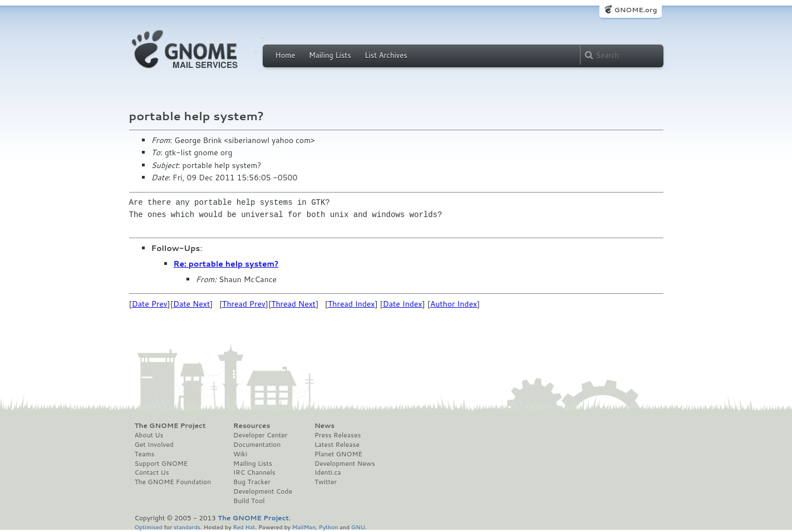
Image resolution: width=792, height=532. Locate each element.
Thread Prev (244, 304)
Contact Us (152, 472)
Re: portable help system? (226, 264)
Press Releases (338, 435)
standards (187, 527)
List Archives (386, 55)
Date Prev (150, 304)
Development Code (263, 491)
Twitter (326, 482)
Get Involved (154, 445)
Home (286, 55)
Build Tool (249, 501)
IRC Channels (254, 472)
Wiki (240, 454)
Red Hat (244, 527)
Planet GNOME (338, 454)
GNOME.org (635, 10)
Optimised (149, 527)
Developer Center (260, 435)
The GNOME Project (170, 426)
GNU (358, 527)
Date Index (403, 304)
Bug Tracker (252, 482)
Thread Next (293, 304)
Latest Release (337, 445)
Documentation (257, 445)
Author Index (454, 304)
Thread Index (351, 304)
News (324, 426)
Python (329, 527)
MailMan (304, 527)
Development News (345, 464)
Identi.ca (328, 472)
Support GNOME (161, 464)
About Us (149, 435)
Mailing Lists (330, 55)
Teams (145, 454)
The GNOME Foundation (173, 482)
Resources (252, 426)
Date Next (191, 304)
